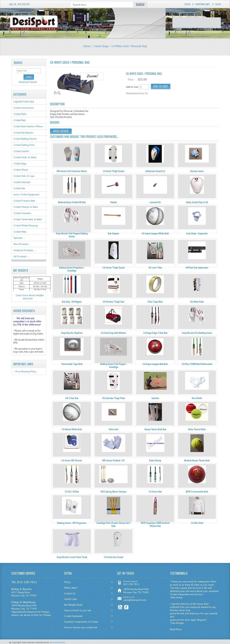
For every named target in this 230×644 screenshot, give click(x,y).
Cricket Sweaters (22, 213)
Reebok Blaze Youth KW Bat (72, 202)
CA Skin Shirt (197, 523)
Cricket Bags (101, 46)
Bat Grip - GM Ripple (72, 302)
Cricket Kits (19, 188)
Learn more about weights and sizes (30, 297)
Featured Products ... (25, 250)
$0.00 (218, 4)
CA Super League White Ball (155, 234)
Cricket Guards (21, 151)
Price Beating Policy (26, 371)
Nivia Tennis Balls (197, 429)
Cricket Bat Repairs (23, 133)
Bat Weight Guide (73, 605)
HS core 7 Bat (155, 268)
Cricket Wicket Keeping (26, 225)
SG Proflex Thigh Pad (113, 302)
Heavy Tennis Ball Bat (155, 429)
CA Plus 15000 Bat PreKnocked (197, 364)
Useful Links (71, 599)
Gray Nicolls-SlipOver (72, 333)
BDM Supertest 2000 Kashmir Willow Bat (155, 525)
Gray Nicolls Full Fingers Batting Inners (72, 235)
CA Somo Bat (155, 492)
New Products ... (22, 244)
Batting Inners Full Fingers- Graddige (113, 366)
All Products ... (21, 256)
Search (18, 63)
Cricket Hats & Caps (24, 176)
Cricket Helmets (22, 182)
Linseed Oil (155, 202)
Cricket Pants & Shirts (25, 157)
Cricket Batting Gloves (25, 139)
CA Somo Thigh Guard (113, 268)
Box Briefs (197, 398)
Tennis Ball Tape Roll (72, 364)
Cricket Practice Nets (24, 201)
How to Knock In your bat (78, 610)
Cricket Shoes (21, 170)
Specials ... (19, 238)
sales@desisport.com (135, 600)
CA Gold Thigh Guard (113, 171)
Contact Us (70, 593)
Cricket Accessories (24, 108)
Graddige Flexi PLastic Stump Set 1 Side (113, 525)
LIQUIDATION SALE (24, 102)
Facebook (126, 607)
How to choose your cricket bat (81, 627)
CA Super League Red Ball (155, 364)
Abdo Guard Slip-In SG (197, 202)
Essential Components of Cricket (81, 622)
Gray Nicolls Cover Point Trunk (72, 557)
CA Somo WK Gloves (72, 461)
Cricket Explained (73, 616)
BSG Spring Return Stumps (113, 492)
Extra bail (113, 429)
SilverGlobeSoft (57, 642)
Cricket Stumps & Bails (26, 207)
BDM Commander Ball (197, 492)
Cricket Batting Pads (24, 145)
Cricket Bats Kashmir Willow (28, 126)
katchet (155, 398)
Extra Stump (155, 461)
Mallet (113, 202)
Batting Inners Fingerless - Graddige (72, 269)
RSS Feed (120, 607)
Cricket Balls (20, 114)
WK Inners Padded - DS (113, 461)
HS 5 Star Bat (72, 398)
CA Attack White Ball (72, 429)
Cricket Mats (20, 232)
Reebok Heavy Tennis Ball (197, 461)
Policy (67, 582)
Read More (176, 629)
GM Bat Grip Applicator (197, 268)
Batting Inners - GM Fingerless (72, 523)
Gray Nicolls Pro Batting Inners (197, 333)
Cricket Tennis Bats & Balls (28, 219)
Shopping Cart (203, 4)
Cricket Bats (20, 120)
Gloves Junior (197, 171)
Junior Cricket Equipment (26, 194)
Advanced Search (28, 82)
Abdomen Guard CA (155, 171)
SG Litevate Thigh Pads (113, 398)
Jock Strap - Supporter (197, 234)
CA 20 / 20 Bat (72, 492)
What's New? (71, 588)
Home (87, 46)
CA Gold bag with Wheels (113, 333)
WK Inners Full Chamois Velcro (72, 171)
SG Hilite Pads (197, 302)
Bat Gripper (113, 234)
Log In (187, 4)
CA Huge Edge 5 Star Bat (155, 333)
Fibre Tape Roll (155, 302)
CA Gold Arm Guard (113, 557)
